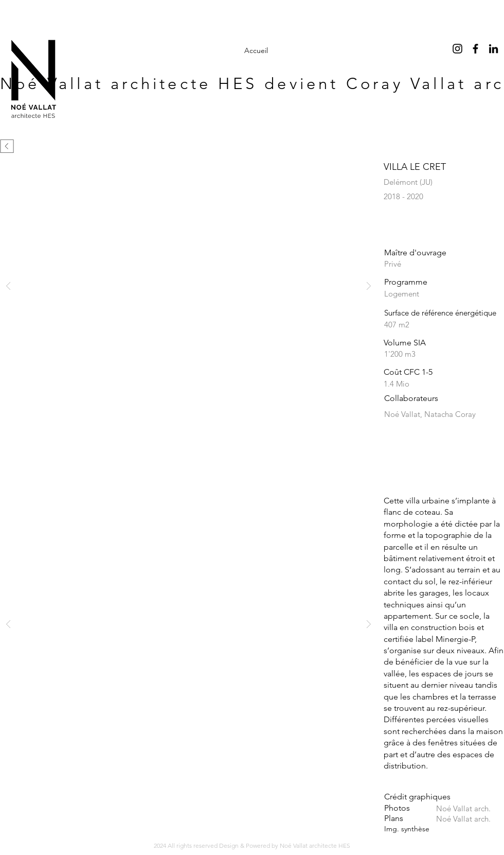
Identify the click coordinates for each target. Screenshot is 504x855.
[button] (188, 286)
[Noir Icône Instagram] (457, 49)
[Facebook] (475, 49)
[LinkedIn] (493, 49)
